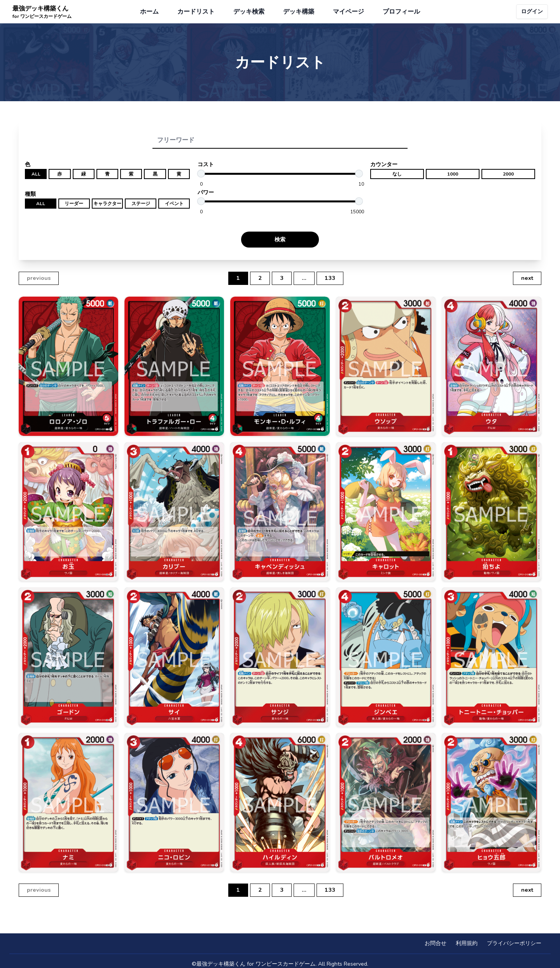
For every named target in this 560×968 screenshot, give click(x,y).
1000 (453, 174)
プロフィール (401, 12)
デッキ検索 (249, 12)
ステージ (141, 204)
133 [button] (330, 278)
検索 (280, 239)
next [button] (527, 278)
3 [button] (282, 278)
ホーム (149, 12)
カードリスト (196, 12)
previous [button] (39, 278)
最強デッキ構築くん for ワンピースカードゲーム (256, 964)
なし (397, 174)
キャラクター (107, 204)
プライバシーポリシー (514, 943)
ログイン (532, 11)
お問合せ (436, 943)
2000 (508, 174)
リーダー (74, 204)
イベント (174, 204)
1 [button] (238, 278)
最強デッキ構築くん (42, 12)
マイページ (348, 12)
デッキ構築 (299, 12)
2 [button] (260, 278)
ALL (36, 174)
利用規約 (467, 943)
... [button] (304, 278)
